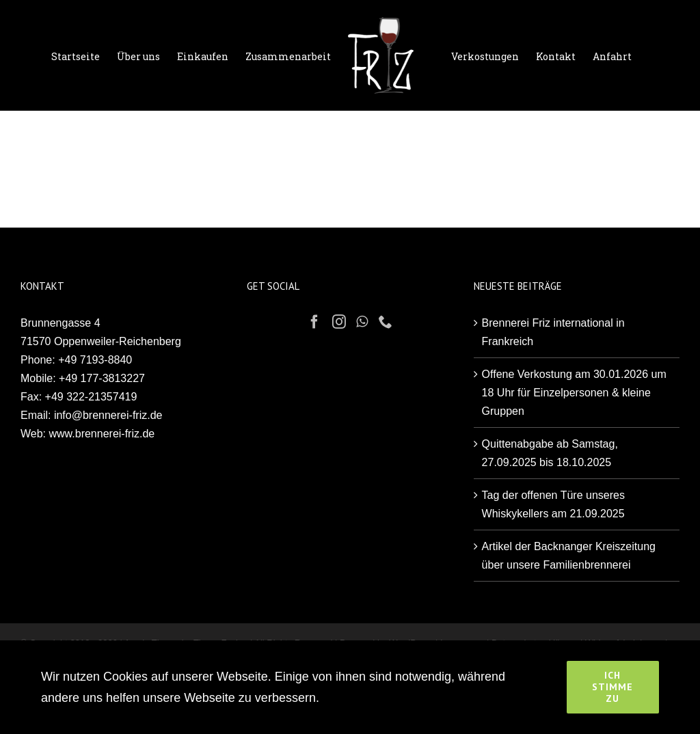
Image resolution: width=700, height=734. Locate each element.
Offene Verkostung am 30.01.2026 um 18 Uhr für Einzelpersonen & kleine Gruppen (574, 393)
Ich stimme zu (612, 687)
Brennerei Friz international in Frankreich (553, 332)
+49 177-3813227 (102, 378)
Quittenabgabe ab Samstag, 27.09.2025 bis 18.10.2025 (550, 453)
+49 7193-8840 (95, 360)
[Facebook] (314, 322)
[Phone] (386, 322)
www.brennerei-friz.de (102, 434)
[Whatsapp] (362, 322)
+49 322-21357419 (91, 397)
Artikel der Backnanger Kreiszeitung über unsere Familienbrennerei (569, 556)
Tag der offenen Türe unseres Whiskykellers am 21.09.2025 (553, 504)
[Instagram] (339, 322)
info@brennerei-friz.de (108, 415)
